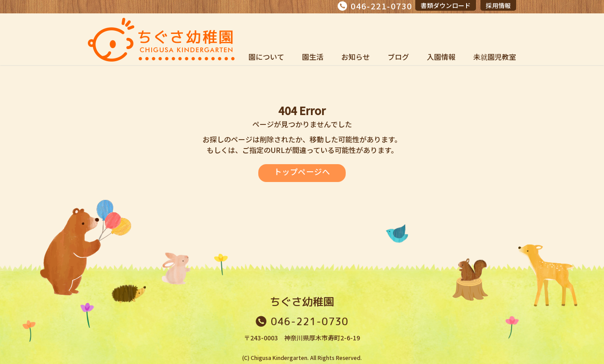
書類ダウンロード (446, 5)
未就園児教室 (495, 57)
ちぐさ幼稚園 (302, 302)
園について (266, 57)
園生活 (313, 57)
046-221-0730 (381, 6)
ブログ (398, 57)
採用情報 (498, 5)
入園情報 (441, 57)
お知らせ (356, 57)
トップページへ (302, 172)
